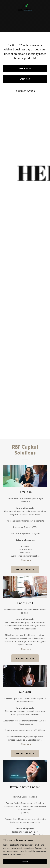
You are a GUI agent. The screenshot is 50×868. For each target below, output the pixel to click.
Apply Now (25, 79)
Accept (25, 862)
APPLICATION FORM (25, 569)
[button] (25, 560)
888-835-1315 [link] (27, 91)
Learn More (25, 68)
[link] (25, 2)
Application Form (25, 753)
